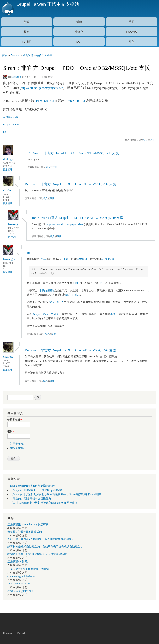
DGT (79, 42)
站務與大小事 (44, 55)
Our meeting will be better (21, 576)
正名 (66, 259)
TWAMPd (132, 32)
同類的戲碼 (47, 290)
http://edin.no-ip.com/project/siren (42, 88)
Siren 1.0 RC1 (76, 101)
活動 (79, 22)
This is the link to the (19, 584)
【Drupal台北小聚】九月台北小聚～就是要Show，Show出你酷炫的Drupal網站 (56, 494)
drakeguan (10, 159)
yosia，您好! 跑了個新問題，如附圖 (28, 569)
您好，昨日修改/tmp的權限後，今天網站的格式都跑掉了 (41, 539)
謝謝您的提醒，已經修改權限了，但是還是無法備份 (38, 554)
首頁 (5, 55)
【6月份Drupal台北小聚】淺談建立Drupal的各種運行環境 (44, 503)
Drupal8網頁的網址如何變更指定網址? (33, 486)
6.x (5, 132)
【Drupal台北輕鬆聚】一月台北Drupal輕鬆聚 (36, 490)
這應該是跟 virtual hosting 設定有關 (28, 525)
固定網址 (8, 170)
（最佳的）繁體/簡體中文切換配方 (31, 499)
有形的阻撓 (108, 259)
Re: (29, 253)
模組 (27, 32)
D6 (77, 283)
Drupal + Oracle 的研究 (46, 314)
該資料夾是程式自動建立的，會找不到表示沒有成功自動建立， (45, 547)
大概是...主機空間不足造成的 (25, 532)
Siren (16, 125)
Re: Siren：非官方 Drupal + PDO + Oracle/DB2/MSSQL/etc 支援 (73, 153)
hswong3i (16, 77)
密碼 (11, 431)
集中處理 (82, 259)
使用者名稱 (15, 420)
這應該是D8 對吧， (19, 562)
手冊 (132, 22)
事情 (113, 314)
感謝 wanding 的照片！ (21, 591)
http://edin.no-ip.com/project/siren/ (65, 224)
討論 (27, 22)
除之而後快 (72, 295)
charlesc (8, 190)
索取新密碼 (17, 448)
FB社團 (27, 42)
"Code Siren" (57, 302)
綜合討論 (28, 55)
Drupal (7, 125)
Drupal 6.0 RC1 (44, 101)
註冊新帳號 (17, 444)
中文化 (79, 32)
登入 (132, 42)
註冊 (152, 140)
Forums (15, 55)
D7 (100, 283)
